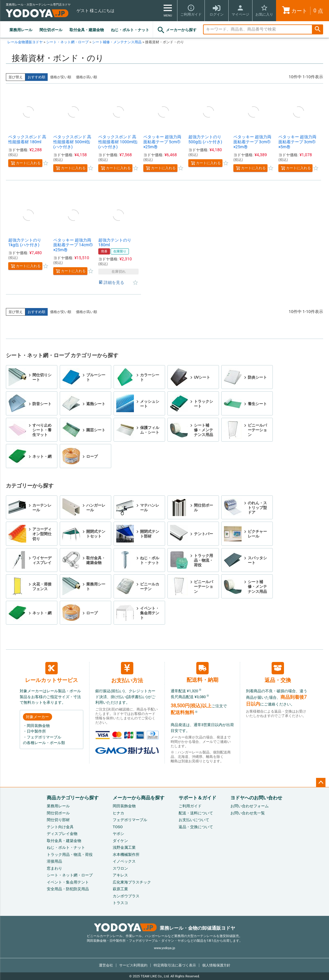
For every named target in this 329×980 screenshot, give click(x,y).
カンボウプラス (126, 896)
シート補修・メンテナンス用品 (117, 42)
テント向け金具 (60, 827)
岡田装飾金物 (124, 806)
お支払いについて (194, 820)
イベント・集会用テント (68, 882)
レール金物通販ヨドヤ (25, 42)
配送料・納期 (202, 672)
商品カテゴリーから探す (73, 798)
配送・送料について (196, 813)
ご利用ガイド (190, 806)
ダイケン (120, 841)
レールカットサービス (51, 673)
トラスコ (120, 903)
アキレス (120, 875)
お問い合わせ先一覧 (248, 813)
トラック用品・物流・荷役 (70, 855)
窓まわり (54, 868)
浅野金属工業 (124, 847)
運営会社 (106, 965)
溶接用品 (54, 861)
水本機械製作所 (126, 855)
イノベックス (124, 861)
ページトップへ (321, 783)
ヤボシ (118, 834)
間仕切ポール (51, 30)
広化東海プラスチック (132, 882)
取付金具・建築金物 (87, 30)
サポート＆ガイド (197, 798)
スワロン (120, 868)
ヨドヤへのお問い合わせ (256, 798)
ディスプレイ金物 (62, 834)
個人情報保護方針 (216, 965)
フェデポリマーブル (130, 820)
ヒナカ (118, 813)
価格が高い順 (87, 77)
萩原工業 (120, 889)
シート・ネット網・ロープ (67, 42)
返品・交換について (196, 827)
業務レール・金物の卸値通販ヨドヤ (165, 928)
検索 (318, 30)
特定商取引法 (175, 965)
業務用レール (21, 30)
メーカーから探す (177, 30)
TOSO (118, 827)
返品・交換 (278, 673)
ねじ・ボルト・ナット (130, 30)
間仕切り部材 (58, 820)
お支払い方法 (127, 673)
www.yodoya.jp (164, 948)
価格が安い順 (61, 77)
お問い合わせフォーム (250, 806)
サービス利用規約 (133, 965)
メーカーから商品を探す (139, 798)
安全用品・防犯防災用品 (68, 889)
